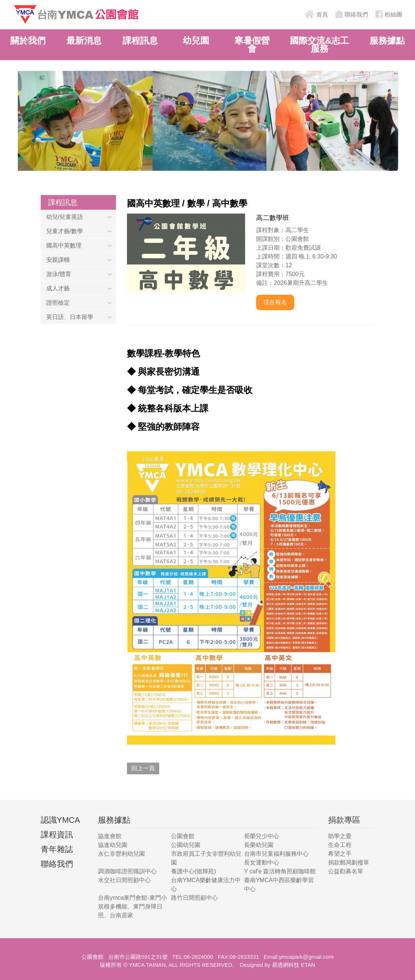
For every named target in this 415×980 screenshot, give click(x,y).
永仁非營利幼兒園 (121, 854)
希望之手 (340, 854)
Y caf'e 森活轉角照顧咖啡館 (280, 871)
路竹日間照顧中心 (194, 898)
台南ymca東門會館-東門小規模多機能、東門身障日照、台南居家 (132, 906)
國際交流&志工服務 (319, 45)
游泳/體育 (59, 274)
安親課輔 (58, 260)
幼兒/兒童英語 (65, 217)
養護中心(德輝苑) (194, 871)
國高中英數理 (64, 245)
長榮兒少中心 (262, 836)
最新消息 (84, 41)
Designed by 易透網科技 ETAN (277, 965)
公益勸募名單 (346, 871)
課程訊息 (140, 41)
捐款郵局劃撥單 (349, 862)
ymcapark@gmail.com (306, 957)
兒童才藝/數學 (65, 231)
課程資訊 (57, 835)
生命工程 (340, 845)
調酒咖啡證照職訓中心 (127, 871)
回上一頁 (143, 768)
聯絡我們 (351, 14)
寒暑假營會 (252, 45)
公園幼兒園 (186, 845)
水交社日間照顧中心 (124, 880)
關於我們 (28, 41)
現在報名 (275, 302)
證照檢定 (58, 303)
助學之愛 (340, 836)
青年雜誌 (57, 849)
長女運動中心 (262, 862)
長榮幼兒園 (259, 845)
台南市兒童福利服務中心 (276, 854)
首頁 (316, 14)
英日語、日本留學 (70, 317)
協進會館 (110, 836)
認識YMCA (61, 820)
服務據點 (387, 41)
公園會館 (183, 836)
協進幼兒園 (113, 845)
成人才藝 (58, 288)
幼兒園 (196, 41)
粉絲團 (388, 14)
